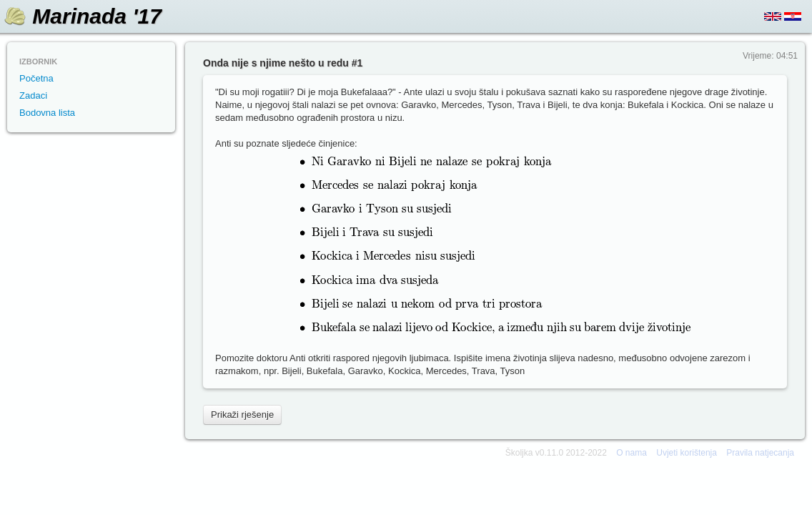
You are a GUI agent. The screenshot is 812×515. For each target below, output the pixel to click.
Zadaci (33, 95)
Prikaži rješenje (242, 415)
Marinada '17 (97, 16)
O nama (632, 453)
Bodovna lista (47, 113)
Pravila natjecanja (760, 453)
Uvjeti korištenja (687, 453)
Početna (36, 78)
